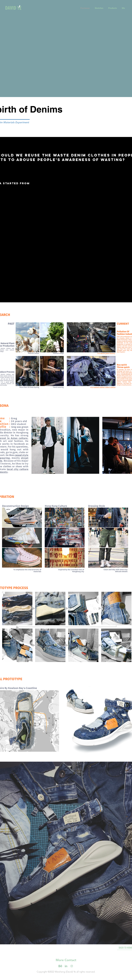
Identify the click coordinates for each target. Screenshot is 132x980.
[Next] (117, 45)
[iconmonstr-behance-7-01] (72, 966)
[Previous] (15, 45)
